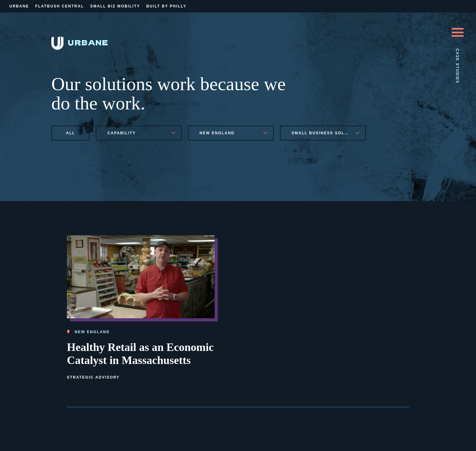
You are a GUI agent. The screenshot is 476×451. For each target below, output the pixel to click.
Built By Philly (166, 6)
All (70, 133)
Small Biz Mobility (115, 6)
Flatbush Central (59, 6)
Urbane (19, 6)
